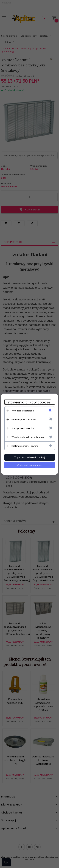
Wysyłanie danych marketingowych (29, 437)
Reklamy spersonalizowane (25, 446)
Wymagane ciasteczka (23, 411)
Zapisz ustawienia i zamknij (29, 457)
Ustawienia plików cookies (28, 402)
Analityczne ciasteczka (23, 428)
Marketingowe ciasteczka (24, 419)
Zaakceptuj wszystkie (29, 465)
